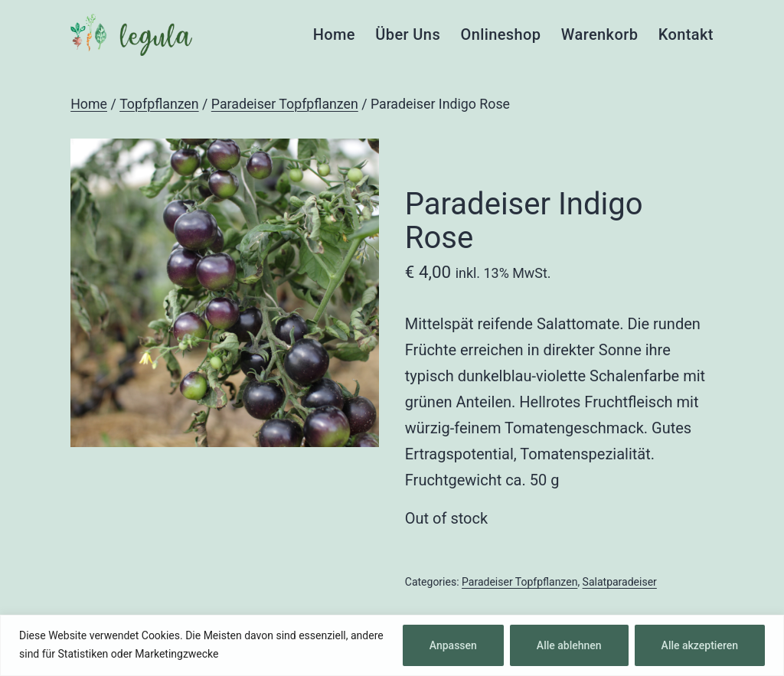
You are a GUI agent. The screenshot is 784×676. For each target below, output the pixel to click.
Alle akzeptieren (700, 645)
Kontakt (686, 34)
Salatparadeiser (620, 582)
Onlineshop (500, 34)
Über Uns (408, 34)
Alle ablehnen (569, 645)
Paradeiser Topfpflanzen (285, 104)
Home (334, 34)
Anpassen (453, 645)
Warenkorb (600, 34)
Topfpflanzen (159, 104)
